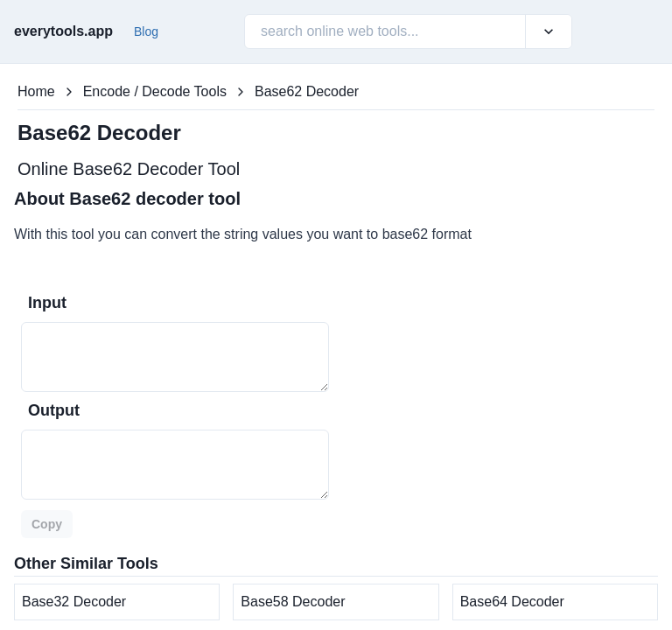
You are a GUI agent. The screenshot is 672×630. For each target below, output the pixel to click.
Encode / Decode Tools (155, 91)
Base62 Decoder (307, 91)
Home (36, 91)
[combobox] (262, 31)
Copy (47, 524)
